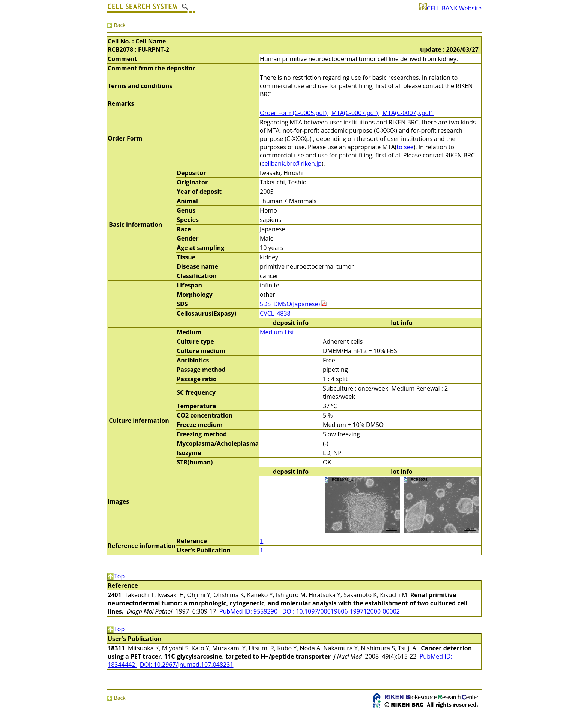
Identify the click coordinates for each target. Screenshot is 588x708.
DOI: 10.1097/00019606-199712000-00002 (341, 611)
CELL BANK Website (450, 8)
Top (115, 576)
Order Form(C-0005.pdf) (294, 113)
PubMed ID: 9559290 (249, 611)
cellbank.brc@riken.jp (292, 163)
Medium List (277, 332)
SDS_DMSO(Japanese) (290, 304)
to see (405, 147)
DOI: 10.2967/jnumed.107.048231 (187, 665)
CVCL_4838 (275, 313)
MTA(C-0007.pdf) (355, 113)
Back (116, 25)
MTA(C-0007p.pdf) (408, 113)
